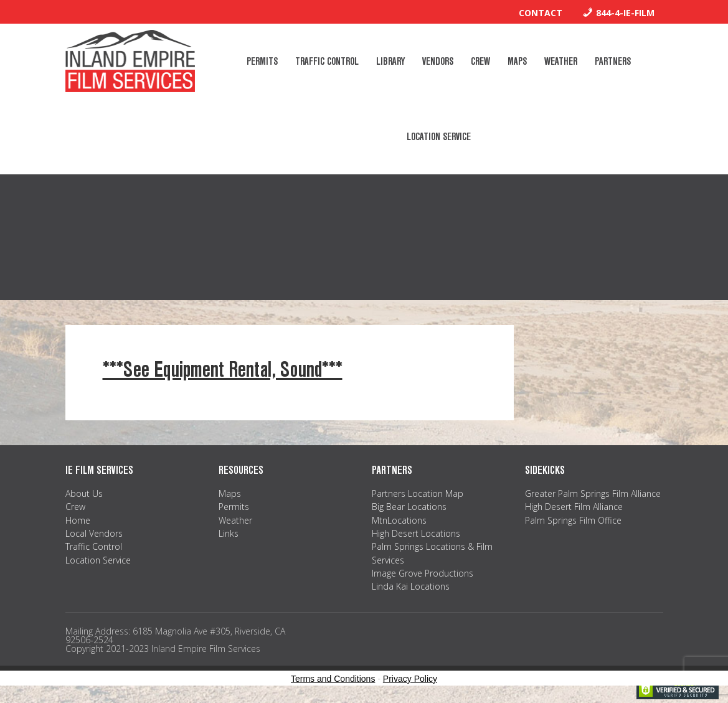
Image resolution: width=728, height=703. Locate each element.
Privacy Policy (410, 679)
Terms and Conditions (333, 679)
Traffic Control (94, 546)
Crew (75, 507)
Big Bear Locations (409, 507)
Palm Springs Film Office (573, 520)
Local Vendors (94, 533)
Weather (235, 520)
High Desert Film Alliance (574, 507)
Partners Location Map (418, 493)
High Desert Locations (416, 533)
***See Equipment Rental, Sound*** (223, 370)
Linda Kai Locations (411, 586)
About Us (84, 493)
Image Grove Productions (423, 573)
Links (229, 533)
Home (78, 520)
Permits (234, 507)
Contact (541, 13)
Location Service (98, 560)
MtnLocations (399, 520)
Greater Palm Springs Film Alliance (593, 493)
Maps (230, 493)
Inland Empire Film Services (130, 61)
